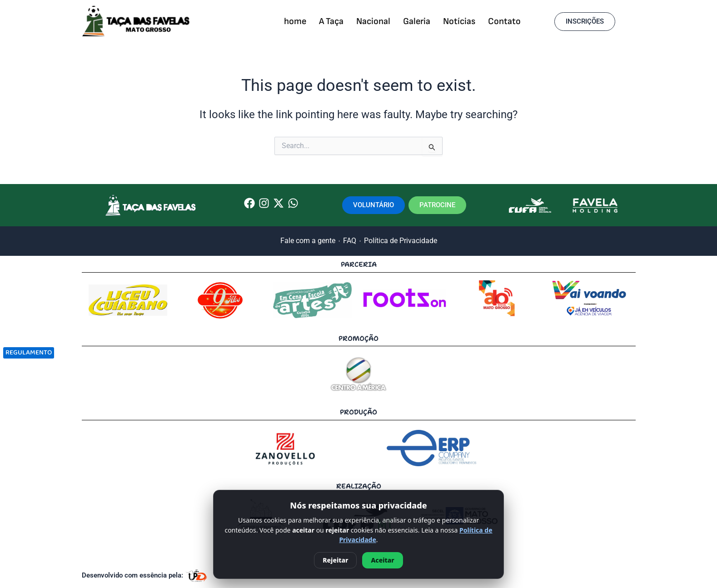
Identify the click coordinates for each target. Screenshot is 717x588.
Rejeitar (335, 560)
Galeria (417, 21)
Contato (504, 21)
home (295, 21)
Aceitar (382, 560)
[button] (585, 22)
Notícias (459, 21)
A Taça (331, 21)
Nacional (373, 21)
